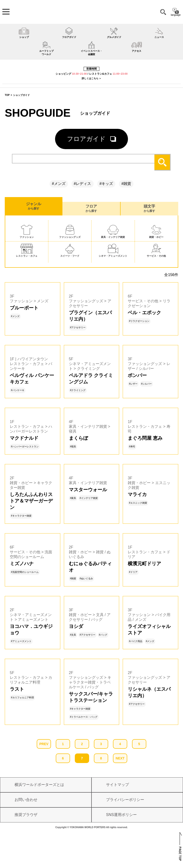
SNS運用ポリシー (121, 815)
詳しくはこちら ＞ (92, 78)
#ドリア (133, 572)
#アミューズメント (21, 641)
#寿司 (132, 447)
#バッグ (103, 635)
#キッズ (106, 184)
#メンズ (59, 184)
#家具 (73, 498)
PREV (44, 744)
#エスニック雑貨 (138, 503)
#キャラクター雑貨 (21, 516)
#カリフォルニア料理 (22, 698)
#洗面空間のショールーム (25, 572)
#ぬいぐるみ (86, 578)
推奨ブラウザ (26, 815)
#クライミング (78, 390)
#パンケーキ (18, 390)
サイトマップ (117, 785)
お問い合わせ (26, 800)
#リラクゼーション (139, 321)
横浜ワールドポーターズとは (39, 785)
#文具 (73, 635)
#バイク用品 (136, 641)
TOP (7, 95)
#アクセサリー (78, 327)
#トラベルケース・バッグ (84, 717)
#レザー (133, 384)
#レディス (83, 184)
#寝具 (73, 447)
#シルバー (147, 384)
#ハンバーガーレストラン (25, 447)
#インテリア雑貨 (89, 498)
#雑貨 (126, 184)
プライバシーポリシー (125, 800)
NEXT (120, 758)
